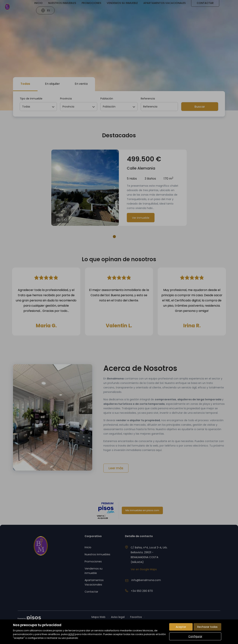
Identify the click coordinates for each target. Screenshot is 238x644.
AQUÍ (71, 634)
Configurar (195, 636)
